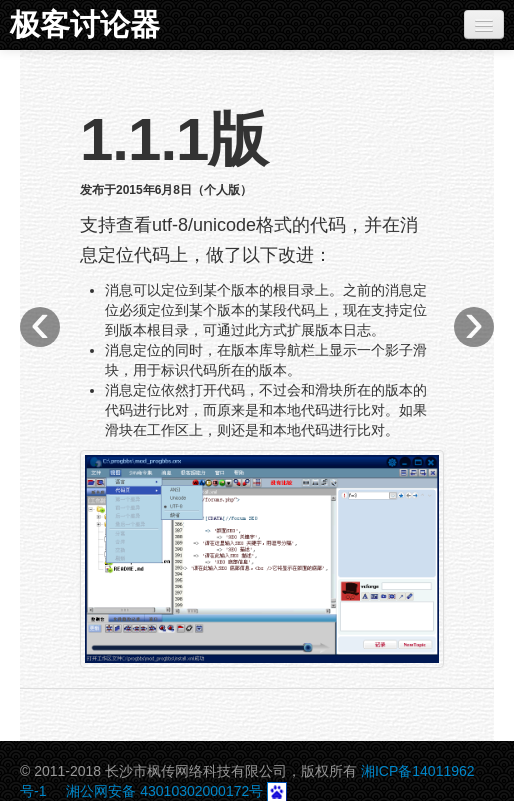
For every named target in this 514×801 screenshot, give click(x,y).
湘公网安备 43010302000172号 (164, 791)
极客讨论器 (85, 24)
